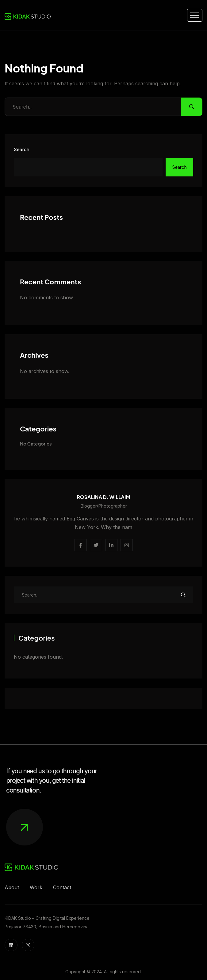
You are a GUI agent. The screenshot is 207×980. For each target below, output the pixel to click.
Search (21, 149)
